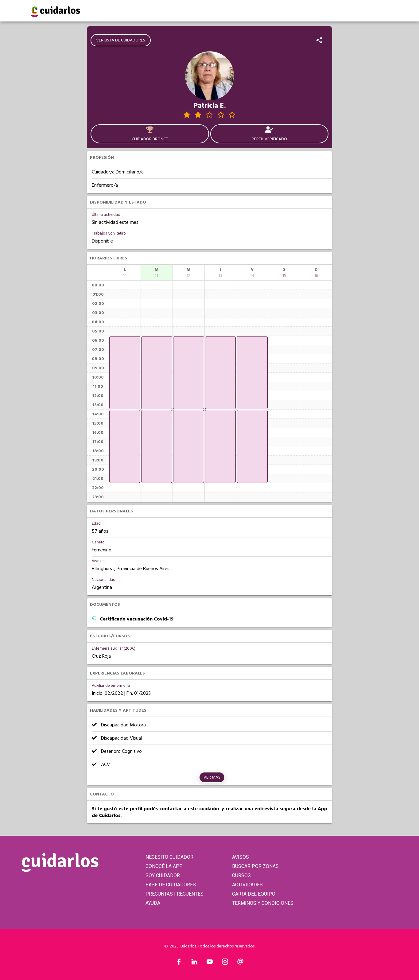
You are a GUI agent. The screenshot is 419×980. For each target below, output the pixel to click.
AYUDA (153, 903)
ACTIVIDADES (247, 885)
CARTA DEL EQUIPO (254, 894)
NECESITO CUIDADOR (169, 857)
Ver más (212, 777)
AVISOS (241, 857)
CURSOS (241, 875)
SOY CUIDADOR (163, 875)
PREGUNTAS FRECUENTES (175, 894)
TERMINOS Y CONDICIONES (263, 903)
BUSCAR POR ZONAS (255, 866)
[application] (125, 373)
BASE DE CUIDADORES (171, 885)
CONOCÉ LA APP (164, 866)
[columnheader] (125, 273)
